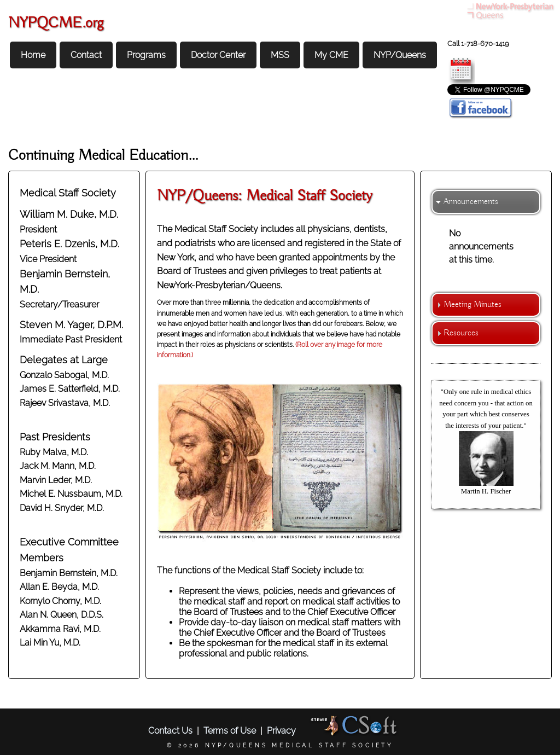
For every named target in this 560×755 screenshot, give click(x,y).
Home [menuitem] (33, 55)
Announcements (471, 202)
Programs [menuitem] (146, 55)
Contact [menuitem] (86, 55)
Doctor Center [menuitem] (218, 55)
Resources (461, 333)
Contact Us (170, 731)
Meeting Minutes (472, 305)
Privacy (281, 731)
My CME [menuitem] (331, 55)
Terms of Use (230, 731)
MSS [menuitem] (280, 55)
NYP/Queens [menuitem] (400, 55)
